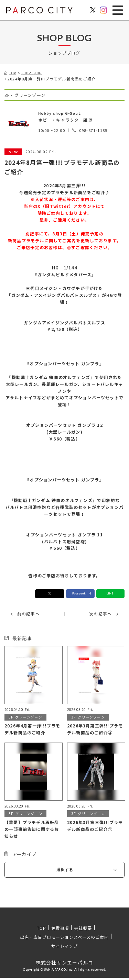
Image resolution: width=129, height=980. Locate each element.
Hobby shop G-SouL (63, 114)
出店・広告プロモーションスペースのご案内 (64, 939)
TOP (41, 930)
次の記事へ (99, 615)
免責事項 (60, 930)
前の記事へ (30, 615)
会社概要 (83, 930)
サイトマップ (65, 948)
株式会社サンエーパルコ (64, 965)
